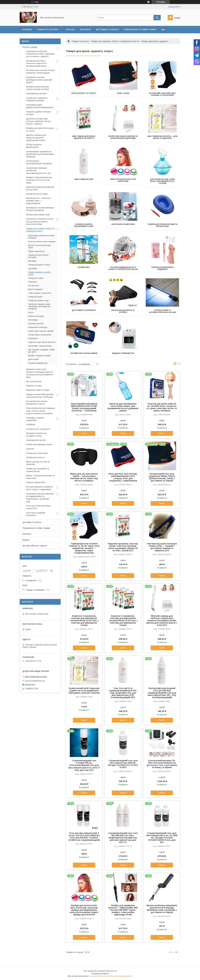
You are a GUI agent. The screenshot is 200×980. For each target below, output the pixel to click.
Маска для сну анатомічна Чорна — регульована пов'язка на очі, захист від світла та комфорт (84, 477)
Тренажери (33, 268)
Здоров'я (30, 449)
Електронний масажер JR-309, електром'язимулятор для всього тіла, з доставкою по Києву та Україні (162, 764)
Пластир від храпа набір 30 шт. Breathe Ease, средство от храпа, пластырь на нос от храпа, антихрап (162, 407)
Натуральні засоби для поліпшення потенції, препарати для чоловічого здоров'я (40, 54)
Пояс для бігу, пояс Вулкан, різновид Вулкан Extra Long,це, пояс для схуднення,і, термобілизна (123, 477)
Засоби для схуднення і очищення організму (37, 99)
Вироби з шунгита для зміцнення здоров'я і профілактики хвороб (36, 138)
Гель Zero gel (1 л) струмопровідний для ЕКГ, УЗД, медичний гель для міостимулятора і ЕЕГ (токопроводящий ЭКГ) (123, 693)
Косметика (84, 267)
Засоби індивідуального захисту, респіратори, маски (123, 268)
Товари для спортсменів (37, 453)
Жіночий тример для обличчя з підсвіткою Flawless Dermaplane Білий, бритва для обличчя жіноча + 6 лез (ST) (162, 621)
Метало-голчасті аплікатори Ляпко (39, 246)
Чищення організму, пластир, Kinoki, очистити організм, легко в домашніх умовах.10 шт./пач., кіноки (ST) (123, 547)
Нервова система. (34, 386)
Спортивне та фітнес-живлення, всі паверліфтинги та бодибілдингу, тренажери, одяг (40, 498)
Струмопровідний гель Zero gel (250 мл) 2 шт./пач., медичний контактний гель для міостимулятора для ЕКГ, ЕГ (123, 838)
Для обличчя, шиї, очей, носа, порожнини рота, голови (162, 181)
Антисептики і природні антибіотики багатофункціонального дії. (38, 171)
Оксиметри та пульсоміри (84, 353)
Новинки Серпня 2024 (36, 482)
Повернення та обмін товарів (36, 528)
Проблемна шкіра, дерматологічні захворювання (40, 106)
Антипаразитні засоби (36, 440)
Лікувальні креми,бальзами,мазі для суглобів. (40, 188)
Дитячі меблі (33, 359)
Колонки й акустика (36, 324)
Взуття (31, 312)
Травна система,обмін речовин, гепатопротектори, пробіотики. (40, 396)
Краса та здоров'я (35, 289)
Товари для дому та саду (38, 300)
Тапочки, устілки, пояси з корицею (42, 242)
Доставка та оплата (107, 30)
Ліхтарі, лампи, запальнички (40, 335)
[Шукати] (157, 18)
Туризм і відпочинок (36, 251)
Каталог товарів (30, 47)
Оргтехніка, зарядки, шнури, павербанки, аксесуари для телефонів (39, 306)
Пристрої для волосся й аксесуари (123, 180)
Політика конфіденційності (122, 976)
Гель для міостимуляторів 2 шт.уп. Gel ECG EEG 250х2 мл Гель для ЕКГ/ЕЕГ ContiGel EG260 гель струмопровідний (84, 837)
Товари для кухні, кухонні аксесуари (38, 256)
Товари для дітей (35, 297)
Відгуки (26, 540)
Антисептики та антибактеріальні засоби (162, 311)
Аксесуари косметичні (123, 224)
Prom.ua (113, 971)
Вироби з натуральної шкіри (39, 356)
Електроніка (33, 338)
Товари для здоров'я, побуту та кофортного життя (115, 41)
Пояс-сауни (123, 93)
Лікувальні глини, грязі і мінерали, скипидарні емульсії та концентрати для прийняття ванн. (40, 373)
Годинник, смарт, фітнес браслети (42, 342)
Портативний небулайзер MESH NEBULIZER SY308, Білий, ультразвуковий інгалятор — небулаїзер (84, 407)
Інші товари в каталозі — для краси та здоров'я (162, 137)
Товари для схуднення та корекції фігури (37, 470)
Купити (84, 433)
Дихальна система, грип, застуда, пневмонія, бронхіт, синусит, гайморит (39, 121)
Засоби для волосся (35, 457)
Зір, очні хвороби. (34, 381)
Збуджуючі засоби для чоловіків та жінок (36, 435)
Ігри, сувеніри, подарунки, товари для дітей (41, 351)
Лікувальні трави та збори (38, 390)
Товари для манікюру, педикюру (162, 268)
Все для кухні (34, 286)
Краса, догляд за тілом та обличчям (38, 463)
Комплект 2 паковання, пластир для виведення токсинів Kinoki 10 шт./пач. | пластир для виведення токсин (84, 621)
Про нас (71, 30)
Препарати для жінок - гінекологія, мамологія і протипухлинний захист (36, 63)
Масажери (32, 261)
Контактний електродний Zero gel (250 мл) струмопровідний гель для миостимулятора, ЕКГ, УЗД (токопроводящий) (162, 693)
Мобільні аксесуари (36, 316)
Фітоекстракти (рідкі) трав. (38, 215)
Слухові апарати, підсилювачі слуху (84, 225)
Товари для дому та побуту (39, 265)
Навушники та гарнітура (38, 327)
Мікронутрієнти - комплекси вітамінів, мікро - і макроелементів (38, 201)
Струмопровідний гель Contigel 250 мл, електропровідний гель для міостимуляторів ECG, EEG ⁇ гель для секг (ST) (84, 765)
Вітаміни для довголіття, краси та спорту (40, 129)
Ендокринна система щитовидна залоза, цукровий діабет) (39, 80)
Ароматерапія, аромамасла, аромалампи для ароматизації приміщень (40, 154)
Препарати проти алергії (37, 194)
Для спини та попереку (84, 310)
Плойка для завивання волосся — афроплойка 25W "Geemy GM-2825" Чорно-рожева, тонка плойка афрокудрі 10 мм (123, 910)
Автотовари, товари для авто (40, 346)
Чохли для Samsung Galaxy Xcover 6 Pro (38, 507)
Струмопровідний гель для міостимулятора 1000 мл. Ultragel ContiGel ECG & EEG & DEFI (123, 764)
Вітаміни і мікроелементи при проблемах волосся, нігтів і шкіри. (39, 180)
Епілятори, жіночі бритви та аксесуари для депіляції (123, 137)
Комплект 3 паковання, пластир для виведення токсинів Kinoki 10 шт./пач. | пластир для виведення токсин (123, 621)
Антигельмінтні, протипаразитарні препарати (39, 162)
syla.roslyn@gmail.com (35, 681)
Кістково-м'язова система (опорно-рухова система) (37, 88)
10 (176, 952)
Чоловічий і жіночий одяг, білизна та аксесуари (162, 94)
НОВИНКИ (31, 425)
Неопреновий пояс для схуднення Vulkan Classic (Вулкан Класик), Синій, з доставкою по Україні (162, 477)
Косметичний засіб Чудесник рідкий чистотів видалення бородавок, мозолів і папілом (84, 691)
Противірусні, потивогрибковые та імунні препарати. (40, 209)
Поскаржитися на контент (99, 976)
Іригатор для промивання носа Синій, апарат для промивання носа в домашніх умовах (123, 407)
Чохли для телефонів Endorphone (36, 514)
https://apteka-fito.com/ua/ (36, 676)
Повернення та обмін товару (140, 30)
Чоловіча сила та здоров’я (38, 429)
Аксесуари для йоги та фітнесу (123, 311)
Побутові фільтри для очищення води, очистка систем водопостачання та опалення (40, 411)
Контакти (86, 30)
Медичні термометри (123, 353)
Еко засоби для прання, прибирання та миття (37, 403)
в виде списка (179, 364)
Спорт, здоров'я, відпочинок (40, 293)
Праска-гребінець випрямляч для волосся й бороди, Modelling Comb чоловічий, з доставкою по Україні (162, 909)
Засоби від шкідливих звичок (39, 444)
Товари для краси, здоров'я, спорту (40, 273)
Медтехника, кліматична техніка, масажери (41, 237)
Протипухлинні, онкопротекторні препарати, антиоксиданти (40, 72)
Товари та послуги (48, 30)
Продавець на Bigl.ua (100, 974)
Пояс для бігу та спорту (84, 93)
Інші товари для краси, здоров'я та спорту (84, 137)
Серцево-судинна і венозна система (38, 113)
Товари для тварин (36, 278)
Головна (27, 30)
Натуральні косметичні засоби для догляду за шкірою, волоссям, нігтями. (40, 221)
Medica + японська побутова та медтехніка (40, 477)
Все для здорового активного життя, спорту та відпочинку (39, 488)
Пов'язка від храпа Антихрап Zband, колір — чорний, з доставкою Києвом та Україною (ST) (162, 547)
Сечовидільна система (36, 94)
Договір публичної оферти (35, 546)
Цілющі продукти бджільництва (34, 146)
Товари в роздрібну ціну (38, 363)
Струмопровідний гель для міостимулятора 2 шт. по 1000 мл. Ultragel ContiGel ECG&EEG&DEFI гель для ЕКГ (162, 838)
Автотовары (33, 320)
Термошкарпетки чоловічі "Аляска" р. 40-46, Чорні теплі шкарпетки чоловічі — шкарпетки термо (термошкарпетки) (84, 548)
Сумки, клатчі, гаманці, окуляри (41, 331)
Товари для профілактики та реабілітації (162, 225)
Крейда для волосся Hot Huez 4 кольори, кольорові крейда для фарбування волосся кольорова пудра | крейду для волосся (84, 910)
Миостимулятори (84, 179)
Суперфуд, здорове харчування (35, 419)
